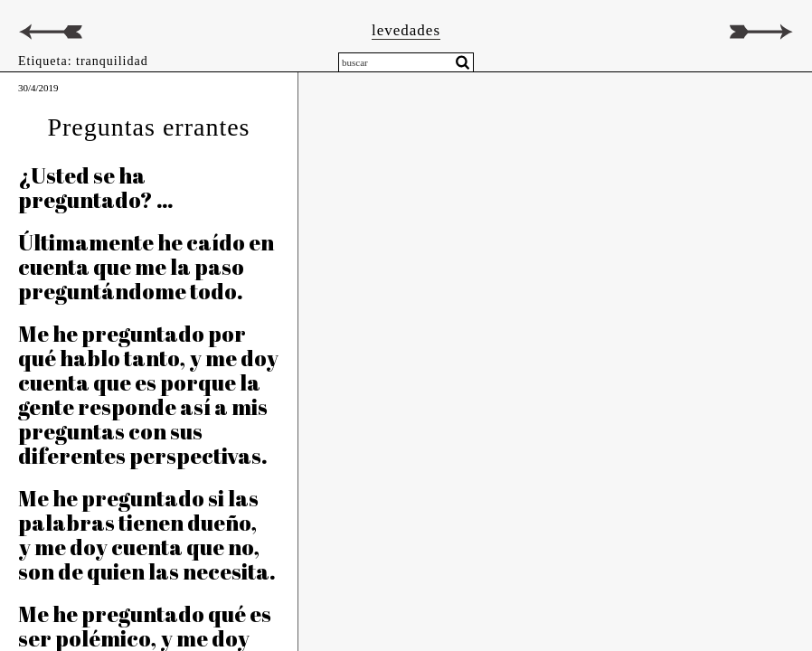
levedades (406, 30)
